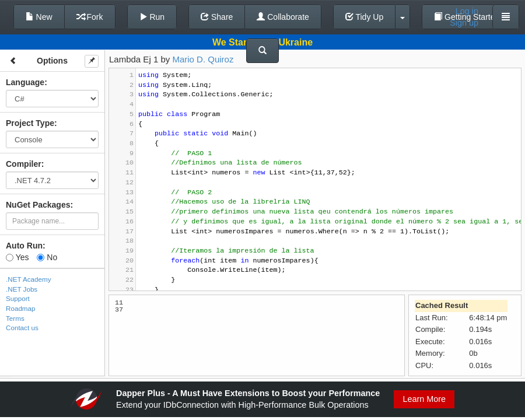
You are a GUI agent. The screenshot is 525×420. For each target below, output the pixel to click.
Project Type (30, 123)
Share (217, 17)
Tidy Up (364, 17)
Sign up (464, 23)
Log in (467, 11)
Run (152, 17)
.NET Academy (29, 279)
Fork (90, 17)
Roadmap (21, 308)
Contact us (22, 328)
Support (18, 298)
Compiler (24, 164)
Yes (17, 257)
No (47, 257)
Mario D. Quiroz (203, 59)
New (39, 17)
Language (25, 82)
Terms (15, 318)
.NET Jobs (22, 289)
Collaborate (283, 17)
